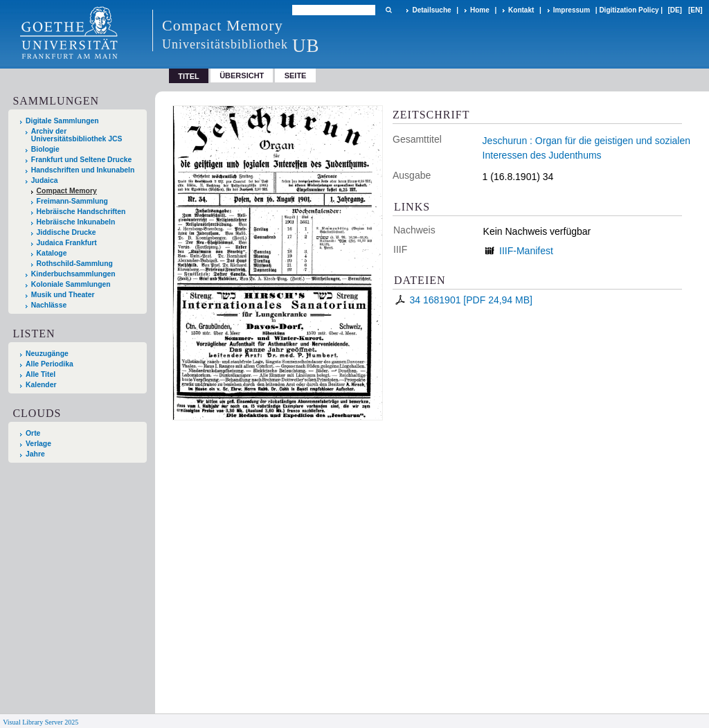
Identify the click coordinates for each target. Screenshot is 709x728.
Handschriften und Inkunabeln (83, 170)
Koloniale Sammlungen (71, 284)
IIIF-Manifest (526, 251)
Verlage (38, 444)
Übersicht (242, 76)
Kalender (41, 385)
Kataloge (52, 253)
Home (480, 10)
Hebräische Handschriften (81, 212)
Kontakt (521, 10)
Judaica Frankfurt (67, 243)
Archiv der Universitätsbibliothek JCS (77, 135)
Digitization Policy (629, 10)
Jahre (35, 454)
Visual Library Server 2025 (41, 722)
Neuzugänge (47, 354)
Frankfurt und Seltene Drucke (82, 160)
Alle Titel (41, 374)
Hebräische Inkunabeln (76, 222)
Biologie (45, 149)
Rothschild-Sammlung (75, 264)
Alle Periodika (50, 364)
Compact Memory (67, 191)
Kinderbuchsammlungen (73, 274)
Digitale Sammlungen (62, 121)
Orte (33, 433)
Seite (296, 76)
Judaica (45, 180)
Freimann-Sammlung (72, 201)
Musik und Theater (63, 295)
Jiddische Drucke (66, 232)
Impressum (572, 10)
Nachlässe (49, 305)
